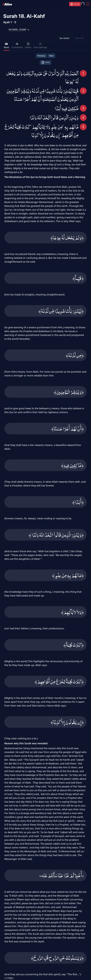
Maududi (79, 38)
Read (6, 46)
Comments (17, 46)
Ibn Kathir (65, 38)
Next (51, 56)
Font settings (40, 46)
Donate (75, 4)
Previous (41, 56)
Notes (28, 46)
